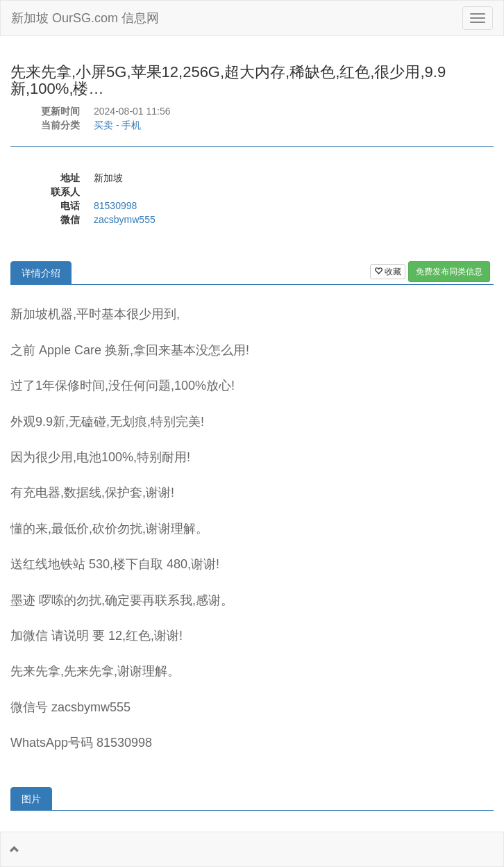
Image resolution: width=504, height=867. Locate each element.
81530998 (115, 206)
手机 (131, 125)
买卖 (103, 125)
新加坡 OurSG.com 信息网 (85, 18)
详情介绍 (41, 273)
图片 (31, 799)
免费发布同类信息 (449, 272)
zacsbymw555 (125, 220)
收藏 (388, 272)
